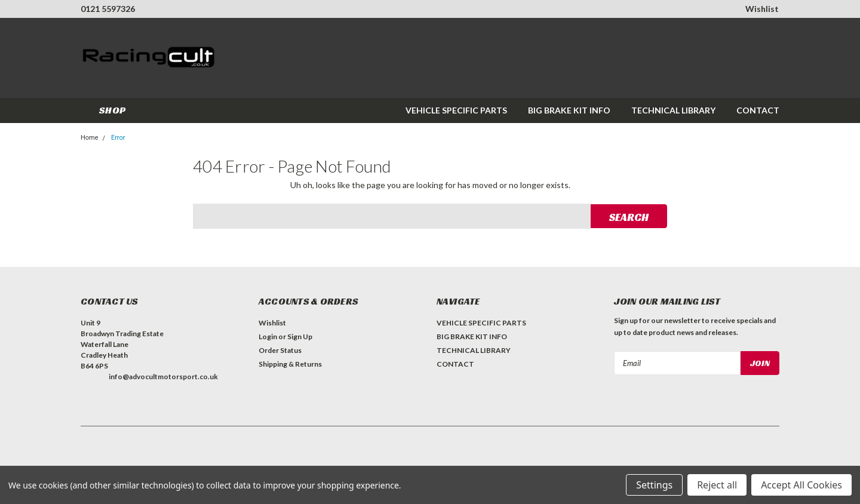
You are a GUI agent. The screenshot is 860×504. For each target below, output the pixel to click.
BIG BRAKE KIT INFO (569, 110)
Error (118, 138)
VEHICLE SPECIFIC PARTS (456, 110)
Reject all (717, 485)
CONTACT (758, 110)
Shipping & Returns (290, 364)
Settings (654, 485)
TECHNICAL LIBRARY (673, 110)
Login (268, 336)
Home (90, 138)
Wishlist (762, 9)
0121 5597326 (108, 9)
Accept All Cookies (801, 485)
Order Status (280, 350)
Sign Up (300, 336)
